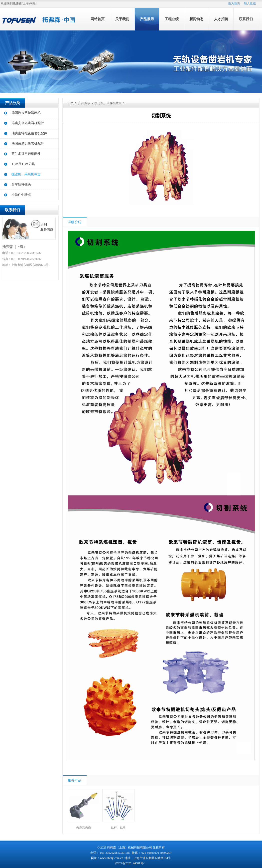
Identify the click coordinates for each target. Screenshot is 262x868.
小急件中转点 (21, 195)
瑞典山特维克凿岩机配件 (29, 133)
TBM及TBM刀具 (23, 164)
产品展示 (147, 19)
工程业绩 (172, 19)
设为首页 (234, 3)
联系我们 (246, 19)
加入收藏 (250, 3)
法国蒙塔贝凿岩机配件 (28, 143)
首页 (71, 103)
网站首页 (98, 19)
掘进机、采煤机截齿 (26, 174)
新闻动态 (196, 19)
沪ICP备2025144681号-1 (131, 863)
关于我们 (122, 19)
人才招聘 (221, 19)
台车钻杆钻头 (21, 184)
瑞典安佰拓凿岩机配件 (28, 123)
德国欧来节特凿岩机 (26, 113)
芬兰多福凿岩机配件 (26, 154)
